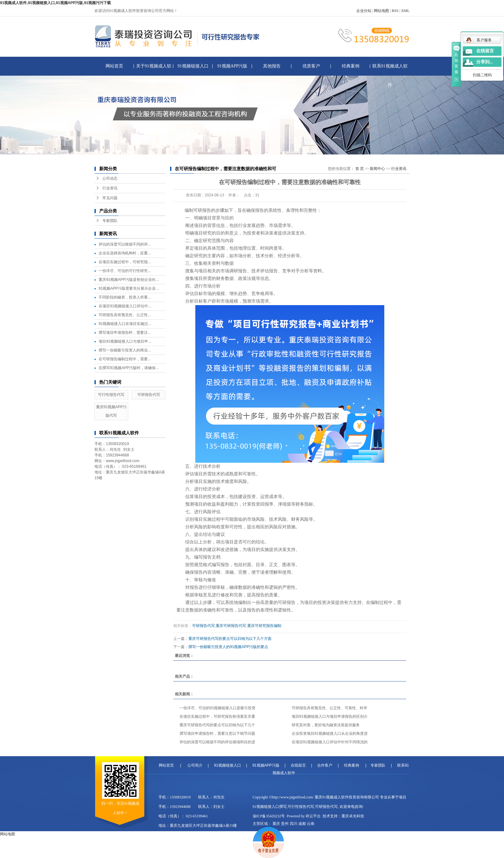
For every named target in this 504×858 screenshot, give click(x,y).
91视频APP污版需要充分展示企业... (129, 288)
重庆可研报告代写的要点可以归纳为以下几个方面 (230, 639)
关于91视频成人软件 (154, 70)
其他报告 (272, 66)
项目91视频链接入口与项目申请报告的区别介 (330, 716)
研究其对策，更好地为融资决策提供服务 (326, 725)
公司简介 (195, 765)
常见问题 (110, 198)
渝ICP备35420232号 (269, 816)
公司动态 (110, 178)
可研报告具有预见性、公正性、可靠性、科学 (329, 708)
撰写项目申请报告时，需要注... (125, 333)
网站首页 (114, 66)
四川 (294, 824)
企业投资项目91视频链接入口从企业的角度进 (330, 733)
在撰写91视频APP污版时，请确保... (129, 368)
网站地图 (381, 11)
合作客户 (325, 765)
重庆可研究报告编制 (264, 626)
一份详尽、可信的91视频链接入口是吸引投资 (218, 708)
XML (405, 11)
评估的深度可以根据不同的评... (125, 244)
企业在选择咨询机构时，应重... (125, 253)
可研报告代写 (149, 395)
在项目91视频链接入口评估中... (125, 306)
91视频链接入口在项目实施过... (125, 324)
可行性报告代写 (111, 395)
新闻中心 (377, 169)
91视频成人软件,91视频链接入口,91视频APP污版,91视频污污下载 (55, 3)
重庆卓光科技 (353, 816)
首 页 (360, 169)
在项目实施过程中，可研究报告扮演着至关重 (217, 716)
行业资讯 (110, 188)
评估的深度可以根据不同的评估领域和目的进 (217, 742)
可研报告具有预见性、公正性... (125, 315)
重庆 (276, 824)
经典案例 (351, 66)
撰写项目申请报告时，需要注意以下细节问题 (217, 733)
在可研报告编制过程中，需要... (125, 359)
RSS (395, 11)
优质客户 (311, 66)
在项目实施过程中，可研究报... (125, 262)
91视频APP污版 (232, 66)
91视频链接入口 (193, 66)
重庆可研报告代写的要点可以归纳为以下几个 (217, 725)
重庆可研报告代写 (231, 626)
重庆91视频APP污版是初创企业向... (129, 280)
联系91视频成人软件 (390, 70)
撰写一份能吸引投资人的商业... (125, 350)
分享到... (485, 62)
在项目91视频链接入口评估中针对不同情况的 (330, 742)
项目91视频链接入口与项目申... (125, 341)
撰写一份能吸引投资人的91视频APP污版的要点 (228, 647)
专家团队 (110, 221)
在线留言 (298, 765)
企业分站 (364, 11)
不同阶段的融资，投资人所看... (125, 297)
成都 (302, 824)
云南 (311, 824)
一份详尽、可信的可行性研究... (125, 271)
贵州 (285, 824)
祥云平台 (313, 816)
